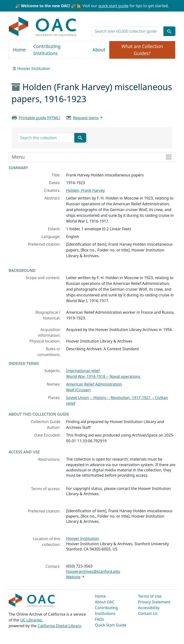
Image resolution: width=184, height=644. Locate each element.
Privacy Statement (154, 602)
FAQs (99, 619)
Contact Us (148, 613)
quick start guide (113, 6)
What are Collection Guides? (142, 50)
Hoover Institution (34, 69)
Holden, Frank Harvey (85, 190)
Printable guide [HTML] (39, 118)
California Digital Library (59, 626)
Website (73, 577)
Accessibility (149, 608)
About (99, 50)
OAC (43, 27)
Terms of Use (150, 596)
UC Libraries (31, 620)
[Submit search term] (169, 31)
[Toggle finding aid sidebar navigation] (92, 157)
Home (19, 50)
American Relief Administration (94, 384)
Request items (86, 118)
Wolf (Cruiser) (78, 390)
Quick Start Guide (111, 625)
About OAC (105, 602)
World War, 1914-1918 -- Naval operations (103, 376)
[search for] (128, 31)
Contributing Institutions (47, 50)
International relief (83, 371)
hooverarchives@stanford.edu (93, 571)
